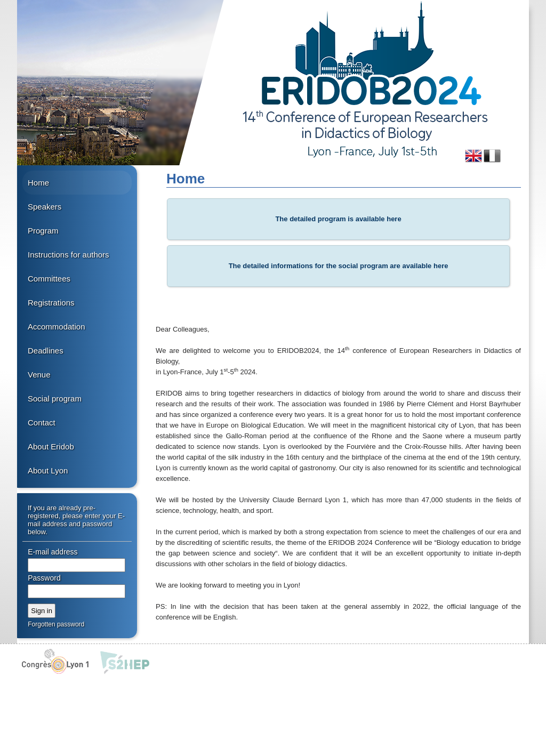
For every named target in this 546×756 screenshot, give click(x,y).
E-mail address (53, 552)
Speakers (45, 207)
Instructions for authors (69, 255)
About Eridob (51, 447)
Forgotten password (56, 624)
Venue (39, 375)
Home (38, 183)
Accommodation (57, 327)
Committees (49, 279)
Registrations (51, 303)
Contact (42, 423)
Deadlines (46, 351)
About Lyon (48, 471)
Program (43, 231)
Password (44, 578)
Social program (55, 399)
